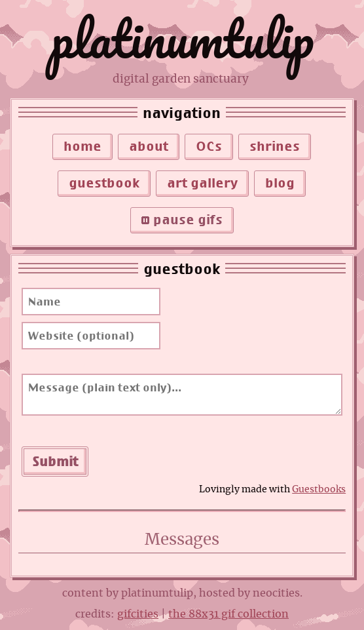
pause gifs (182, 220)
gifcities (138, 614)
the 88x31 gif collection (228, 614)
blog (280, 183)
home (82, 146)
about (149, 146)
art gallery (202, 183)
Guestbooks (319, 489)
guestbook (104, 183)
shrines (275, 146)
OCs (209, 146)
